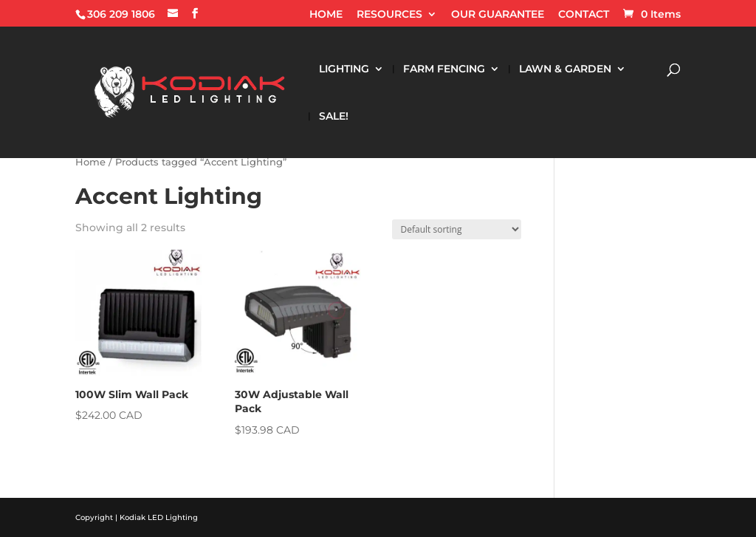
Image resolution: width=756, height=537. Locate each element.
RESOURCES (389, 15)
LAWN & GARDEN (565, 69)
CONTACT (584, 15)
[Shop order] (457, 229)
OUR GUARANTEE (498, 15)
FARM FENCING (444, 69)
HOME (326, 15)
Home (90, 162)
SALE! (334, 117)
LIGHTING (344, 69)
